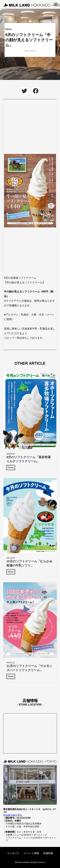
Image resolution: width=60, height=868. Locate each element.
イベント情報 (31, 853)
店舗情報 (48, 853)
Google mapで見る (13, 815)
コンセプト (13, 853)
